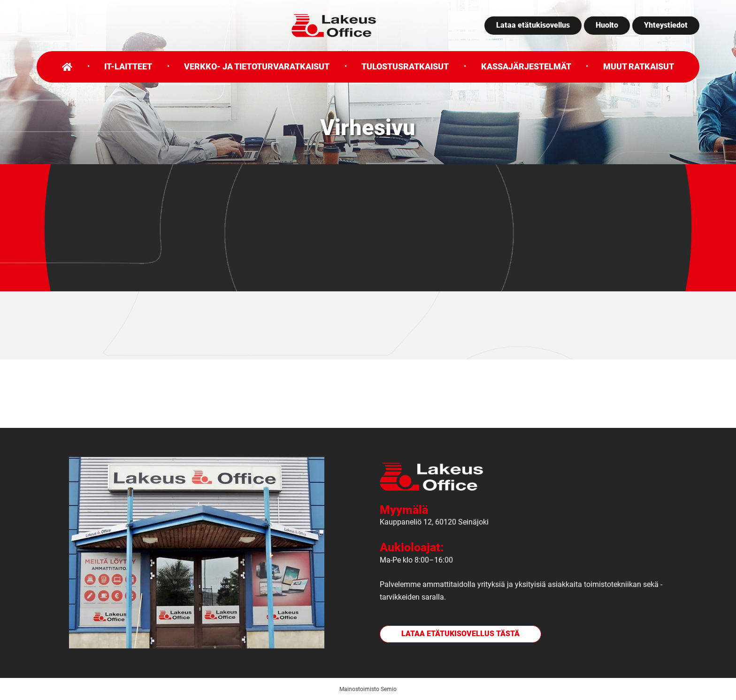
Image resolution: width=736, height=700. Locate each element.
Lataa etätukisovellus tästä (460, 634)
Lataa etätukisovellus (533, 25)
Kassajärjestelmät (526, 67)
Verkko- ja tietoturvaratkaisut (257, 67)
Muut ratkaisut (639, 67)
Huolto (607, 25)
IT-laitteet (128, 67)
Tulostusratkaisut (405, 67)
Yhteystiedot (666, 25)
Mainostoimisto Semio (368, 689)
